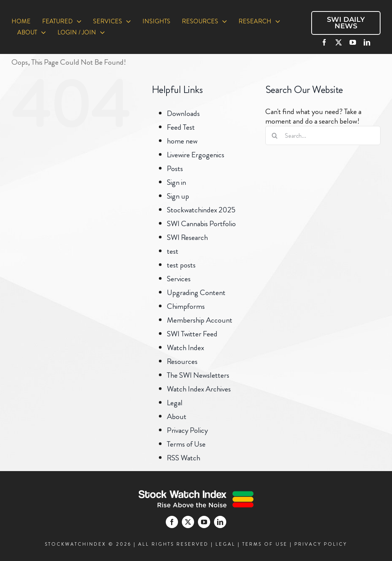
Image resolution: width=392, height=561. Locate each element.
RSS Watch (184, 458)
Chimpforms (186, 306)
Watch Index (185, 348)
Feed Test (181, 127)
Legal (175, 403)
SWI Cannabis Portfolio (201, 224)
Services (179, 279)
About (177, 417)
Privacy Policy (187, 430)
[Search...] (323, 135)
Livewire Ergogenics (196, 155)
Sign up (178, 196)
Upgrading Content (196, 293)
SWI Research (187, 237)
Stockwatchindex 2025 (201, 210)
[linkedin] (367, 42)
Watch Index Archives (199, 389)
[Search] (275, 135)
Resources (182, 361)
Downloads (183, 113)
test (173, 251)
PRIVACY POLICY (321, 544)
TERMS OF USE (265, 544)
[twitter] (339, 42)
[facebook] (324, 42)
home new (182, 141)
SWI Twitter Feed (192, 334)
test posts (181, 265)
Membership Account (200, 320)
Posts (175, 169)
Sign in (176, 182)
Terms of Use (186, 444)
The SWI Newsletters (198, 375)
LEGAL (225, 544)
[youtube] (353, 42)
